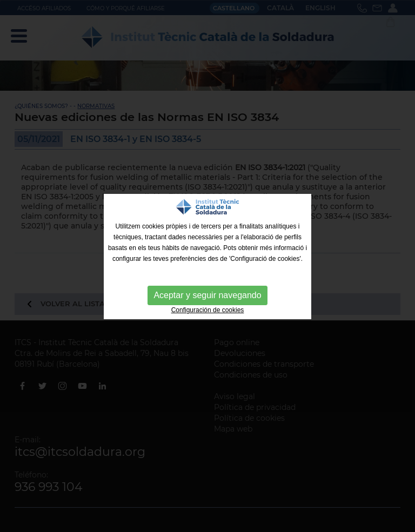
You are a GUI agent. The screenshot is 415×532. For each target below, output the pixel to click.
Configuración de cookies (208, 310)
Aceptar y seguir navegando (207, 295)
